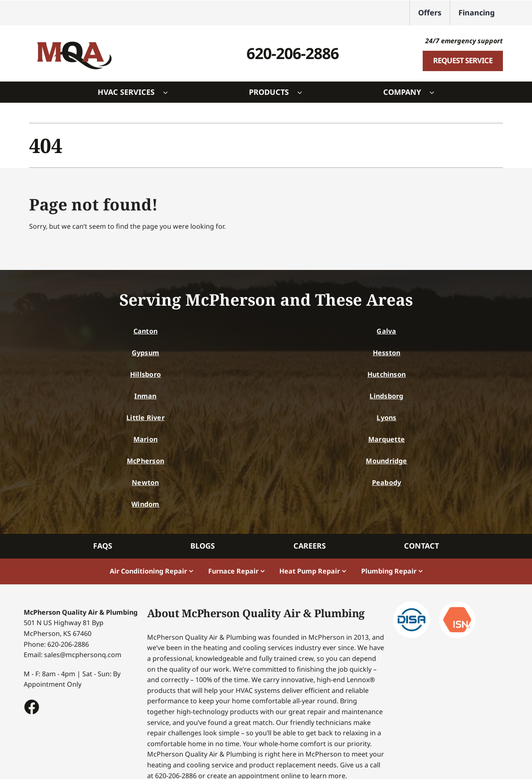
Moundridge (386, 461)
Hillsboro (145, 374)
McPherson (145, 461)
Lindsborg (386, 396)
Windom (145, 504)
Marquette (387, 439)
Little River (145, 418)
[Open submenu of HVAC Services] (170, 92)
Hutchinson (387, 374)
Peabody (387, 482)
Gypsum (145, 353)
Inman (145, 396)
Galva (386, 331)
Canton (145, 331)
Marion (145, 439)
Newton (145, 482)
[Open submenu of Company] (436, 92)
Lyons (386, 418)
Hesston (387, 353)
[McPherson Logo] (74, 37)
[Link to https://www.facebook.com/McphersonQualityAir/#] (31, 707)
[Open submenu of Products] (304, 92)
